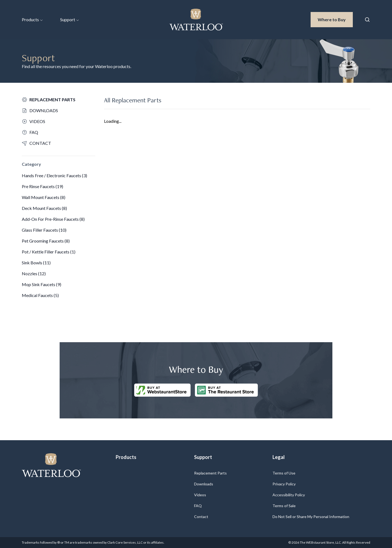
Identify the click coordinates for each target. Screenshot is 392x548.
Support (70, 19)
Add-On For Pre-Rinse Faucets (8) (53, 219)
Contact (201, 517)
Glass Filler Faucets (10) (44, 230)
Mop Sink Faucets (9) (42, 284)
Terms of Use (284, 473)
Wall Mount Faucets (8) (44, 197)
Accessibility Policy (289, 495)
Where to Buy (335, 19)
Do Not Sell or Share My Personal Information (311, 517)
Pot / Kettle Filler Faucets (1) (49, 252)
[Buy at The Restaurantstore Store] (226, 390)
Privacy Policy (284, 484)
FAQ (198, 506)
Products (32, 19)
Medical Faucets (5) (40, 295)
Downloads (204, 484)
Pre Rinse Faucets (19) (42, 186)
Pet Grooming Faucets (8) (46, 241)
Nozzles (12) (34, 273)
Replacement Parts (210, 473)
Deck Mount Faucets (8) (44, 208)
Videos (200, 495)
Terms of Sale (284, 506)
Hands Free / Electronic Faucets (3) (54, 175)
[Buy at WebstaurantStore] (162, 390)
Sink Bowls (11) (36, 263)
